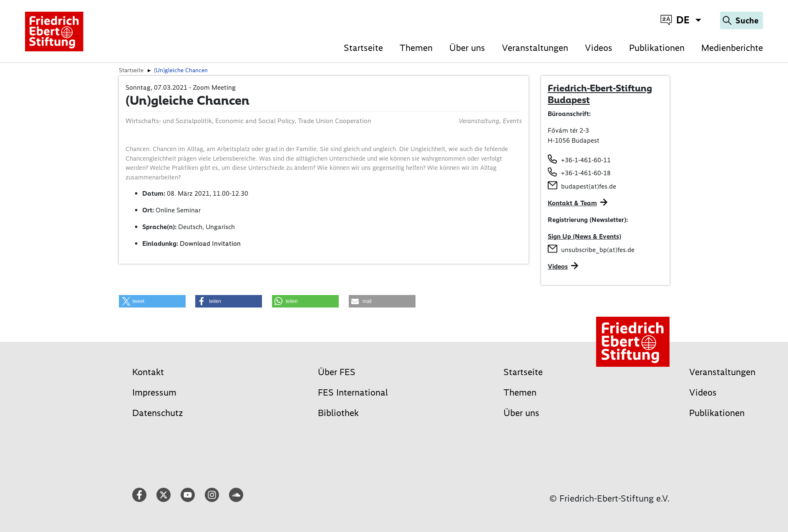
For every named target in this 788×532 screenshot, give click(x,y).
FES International (353, 392)
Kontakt (148, 372)
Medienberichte (732, 48)
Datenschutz (158, 413)
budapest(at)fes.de (589, 186)
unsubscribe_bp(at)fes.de (598, 250)
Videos (599, 48)
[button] (152, 301)
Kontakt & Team (572, 203)
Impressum (154, 392)
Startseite (363, 48)
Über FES (337, 372)
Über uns (467, 48)
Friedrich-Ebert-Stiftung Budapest (600, 94)
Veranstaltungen (535, 48)
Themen (416, 48)
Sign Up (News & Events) (584, 236)
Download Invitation (210, 243)
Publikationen (657, 48)
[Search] (741, 20)
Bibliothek (338, 413)
